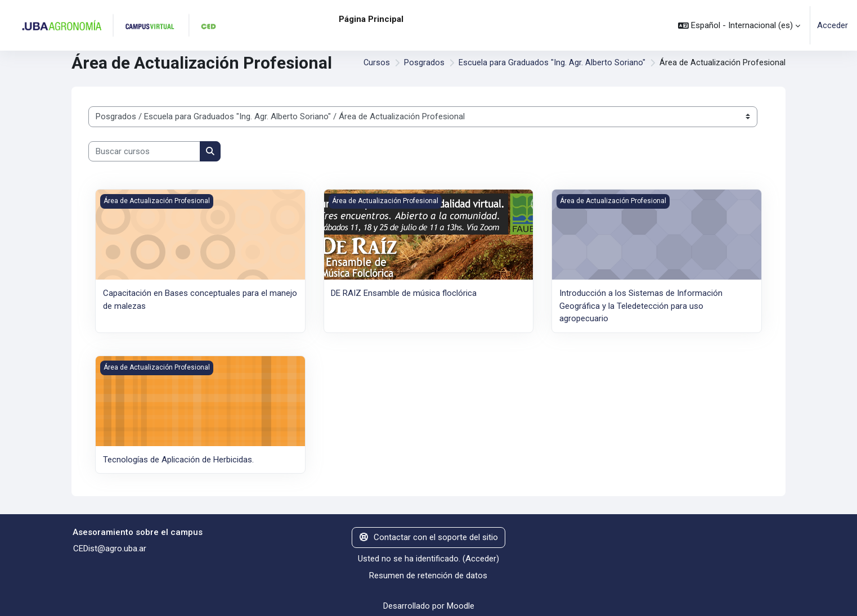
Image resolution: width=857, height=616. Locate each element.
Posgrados (424, 63)
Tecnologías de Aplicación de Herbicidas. (178, 459)
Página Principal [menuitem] (371, 19)
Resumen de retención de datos (428, 575)
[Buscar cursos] (144, 152)
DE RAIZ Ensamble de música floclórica (404, 293)
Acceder (833, 25)
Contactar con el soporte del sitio (429, 537)
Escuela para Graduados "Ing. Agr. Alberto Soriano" (552, 63)
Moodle (461, 605)
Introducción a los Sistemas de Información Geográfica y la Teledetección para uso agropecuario (641, 306)
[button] (739, 25)
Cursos (376, 63)
